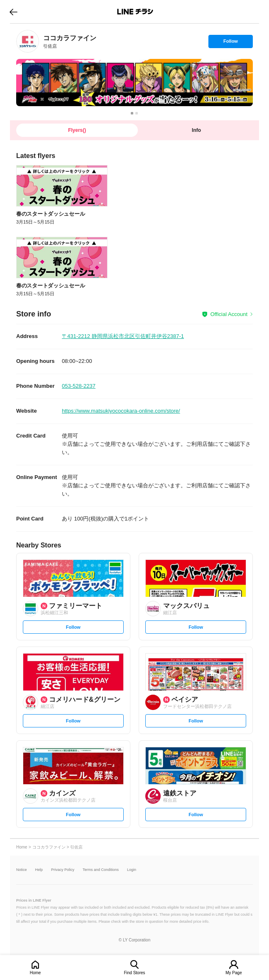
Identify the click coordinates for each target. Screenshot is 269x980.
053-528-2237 (79, 386)
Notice (22, 870)
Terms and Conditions (101, 870)
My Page (234, 973)
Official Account (229, 314)
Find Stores (134, 973)
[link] (28, 41)
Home (35, 973)
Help (39, 870)
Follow (230, 43)
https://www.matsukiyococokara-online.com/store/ (121, 411)
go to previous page (13, 12)
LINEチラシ (135, 12)
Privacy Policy (63, 870)
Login (132, 870)
